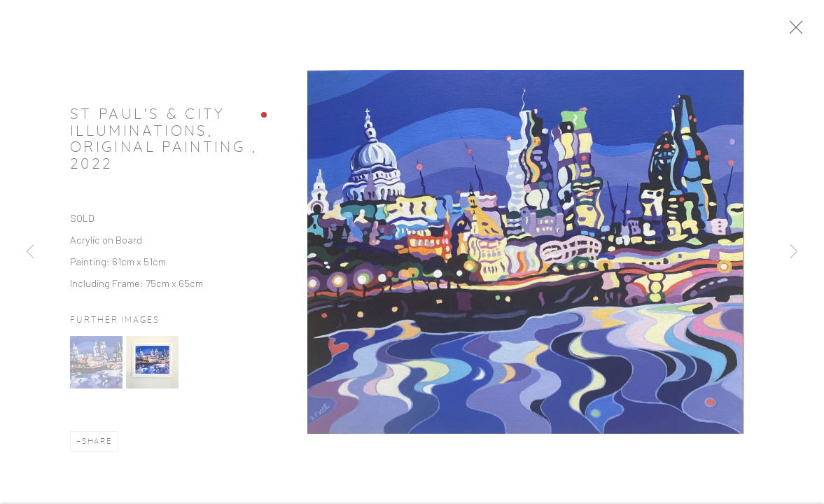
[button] (96, 366)
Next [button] (794, 252)
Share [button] (97, 445)
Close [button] (797, 31)
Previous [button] (30, 252)
